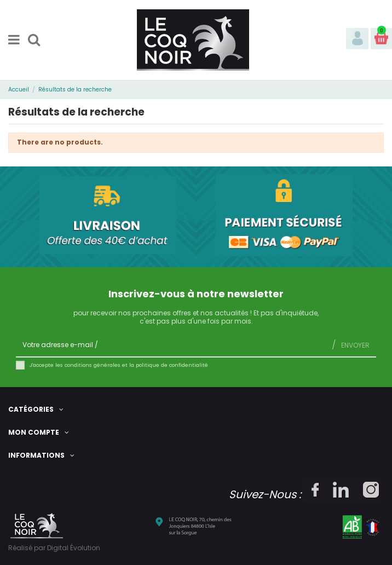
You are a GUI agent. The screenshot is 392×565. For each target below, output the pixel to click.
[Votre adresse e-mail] (171, 345)
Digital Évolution (74, 548)
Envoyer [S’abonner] (354, 345)
